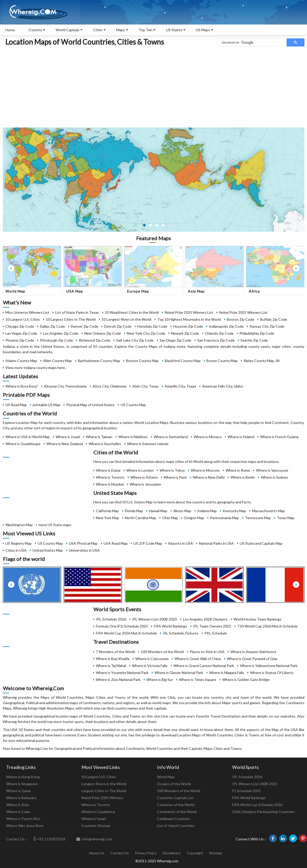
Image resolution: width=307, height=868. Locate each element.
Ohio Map (170, 518)
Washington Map (19, 525)
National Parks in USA (216, 543)
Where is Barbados (21, 798)
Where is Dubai (108, 470)
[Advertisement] (154, 86)
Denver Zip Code (85, 326)
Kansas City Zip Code (267, 326)
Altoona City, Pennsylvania (65, 386)
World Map (166, 777)
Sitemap (216, 853)
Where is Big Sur (160, 680)
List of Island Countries (176, 826)
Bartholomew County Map (99, 361)
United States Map (48, 550)
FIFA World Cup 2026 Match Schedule (126, 633)
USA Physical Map (83, 543)
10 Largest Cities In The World (71, 319)
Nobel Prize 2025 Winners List (189, 312)
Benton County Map (142, 361)
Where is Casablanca (98, 812)
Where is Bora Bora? (22, 386)
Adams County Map (21, 361)
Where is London (140, 470)
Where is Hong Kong (23, 777)
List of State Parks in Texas (77, 312)
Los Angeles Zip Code (61, 333)
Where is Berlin (243, 477)
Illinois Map (182, 511)
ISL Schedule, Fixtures (181, 633)
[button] (144, 225)
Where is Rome (238, 470)
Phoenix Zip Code (20, 340)
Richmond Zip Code (95, 340)
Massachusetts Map (268, 511)
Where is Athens (144, 477)
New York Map (107, 518)
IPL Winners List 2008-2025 (155, 619)
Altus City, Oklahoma (109, 386)
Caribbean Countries (174, 819)
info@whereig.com (94, 839)
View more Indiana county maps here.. (36, 368)
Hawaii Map (158, 511)
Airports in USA (181, 543)
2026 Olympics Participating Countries (263, 812)
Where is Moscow (205, 470)
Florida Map (134, 511)
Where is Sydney (274, 477)
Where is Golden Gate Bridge (246, 680)
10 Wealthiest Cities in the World (132, 312)
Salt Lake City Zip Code (135, 340)
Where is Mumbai (110, 484)
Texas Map (286, 518)
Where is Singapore (22, 784)
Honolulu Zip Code (152, 326)
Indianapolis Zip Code (226, 326)
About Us (97, 853)
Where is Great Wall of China (198, 659)
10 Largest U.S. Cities (23, 319)
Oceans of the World (174, 784)
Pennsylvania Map (225, 518)
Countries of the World (176, 805)
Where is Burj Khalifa (113, 659)
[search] (252, 43)
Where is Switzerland (171, 437)
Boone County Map (222, 361)
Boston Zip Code (240, 319)
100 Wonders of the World (162, 652)
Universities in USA (84, 550)
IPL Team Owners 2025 (212, 626)
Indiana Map (207, 511)
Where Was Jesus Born (25, 826)
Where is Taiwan (99, 437)
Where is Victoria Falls (150, 666)
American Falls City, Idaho (223, 386)
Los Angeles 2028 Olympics (205, 619)
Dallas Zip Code (52, 326)
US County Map (133, 405)
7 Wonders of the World (115, 652)
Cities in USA (16, 550)
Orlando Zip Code (219, 333)
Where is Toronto (110, 477)
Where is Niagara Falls (227, 673)
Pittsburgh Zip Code (56, 340)
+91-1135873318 (49, 839)
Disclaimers (172, 853)
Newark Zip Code (185, 333)
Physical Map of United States (90, 405)
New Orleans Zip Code (103, 333)
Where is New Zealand (65, 444)
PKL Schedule (216, 633)
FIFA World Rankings (171, 626)
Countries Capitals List (175, 798)
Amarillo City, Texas (180, 386)
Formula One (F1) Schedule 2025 (122, 626)
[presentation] (11, 268)
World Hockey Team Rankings (258, 619)
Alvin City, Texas (146, 386)
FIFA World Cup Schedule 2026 (257, 805)
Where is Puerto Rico (23, 819)
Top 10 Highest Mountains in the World (189, 319)
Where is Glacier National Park (179, 673)
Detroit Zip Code (118, 326)
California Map (107, 511)
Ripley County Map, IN (262, 361)
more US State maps (55, 525)
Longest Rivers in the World (104, 784)
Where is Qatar (19, 791)
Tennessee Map (258, 518)
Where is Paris (175, 477)
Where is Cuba (18, 812)
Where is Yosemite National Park (122, 673)
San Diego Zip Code (175, 340)
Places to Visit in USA (207, 652)
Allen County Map (57, 361)
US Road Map (16, 405)
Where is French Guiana (279, 437)
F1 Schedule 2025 (247, 791)
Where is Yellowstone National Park (269, 666)
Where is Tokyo (172, 470)
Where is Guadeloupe (23, 444)
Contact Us (120, 853)
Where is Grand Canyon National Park (204, 666)
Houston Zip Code (188, 326)
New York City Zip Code (146, 333)
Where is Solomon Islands (148, 444)
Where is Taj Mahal (111, 666)
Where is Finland (241, 437)
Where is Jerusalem (145, 484)
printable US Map (47, 405)
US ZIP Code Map (148, 543)
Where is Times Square (198, 680)
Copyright (195, 853)
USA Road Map (116, 543)
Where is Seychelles (105, 444)
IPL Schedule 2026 (111, 619)
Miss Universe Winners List (27, 312)
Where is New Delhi (209, 477)
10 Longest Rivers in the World (126, 319)
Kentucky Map (234, 511)
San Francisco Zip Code (216, 340)
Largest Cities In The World (104, 791)
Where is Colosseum (152, 659)
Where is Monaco (208, 437)
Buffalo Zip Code (274, 319)
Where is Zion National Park (118, 680)
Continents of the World (177, 812)
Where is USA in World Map (28, 437)
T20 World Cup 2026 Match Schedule (267, 626)
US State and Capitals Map (261, 543)
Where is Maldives (133, 437)
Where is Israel (68, 437)
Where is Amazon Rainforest (253, 652)
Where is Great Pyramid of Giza (252, 659)
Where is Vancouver (272, 470)
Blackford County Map (183, 361)
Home (10, 30)
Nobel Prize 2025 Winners (102, 798)
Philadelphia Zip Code (257, 333)
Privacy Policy (146, 853)
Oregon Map (194, 518)
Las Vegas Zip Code (21, 333)
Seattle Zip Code (254, 340)
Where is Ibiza (18, 805)
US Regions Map (19, 543)
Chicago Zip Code (20, 326)
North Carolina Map (141, 518)
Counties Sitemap (96, 826)
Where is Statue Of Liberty (272, 673)
